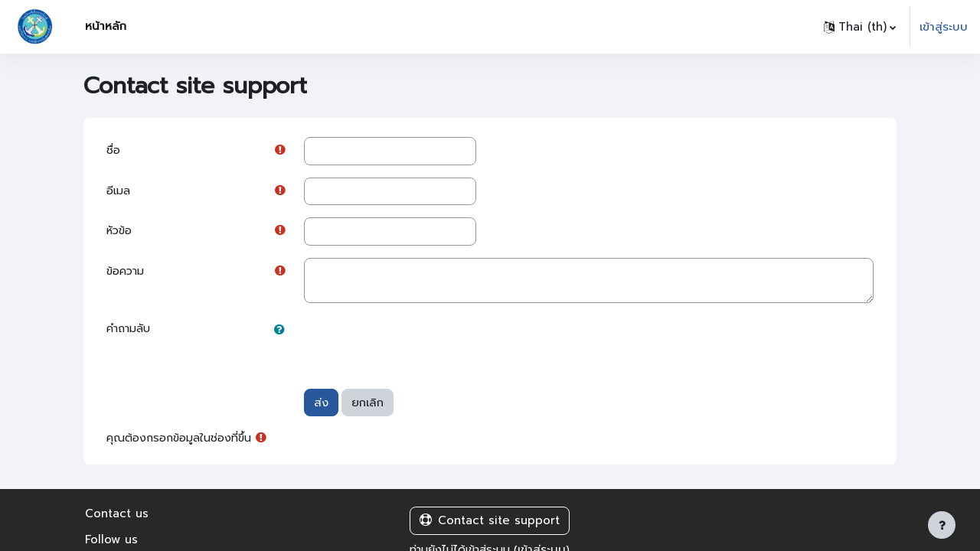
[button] (860, 27)
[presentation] (420, 347)
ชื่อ (114, 151)
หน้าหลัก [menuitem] (106, 26)
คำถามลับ (131, 331)
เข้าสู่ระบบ (944, 27)
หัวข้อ (120, 233)
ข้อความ (127, 274)
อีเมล (119, 192)
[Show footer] (942, 525)
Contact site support (490, 523)
